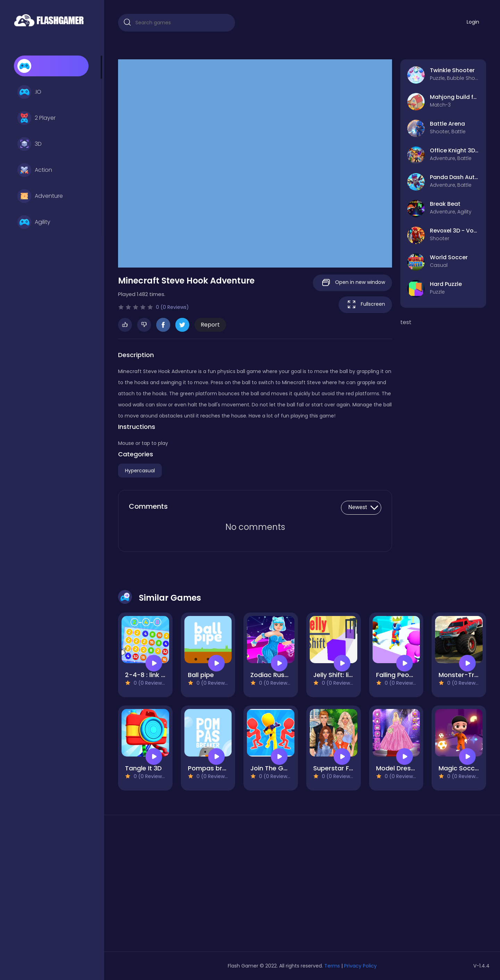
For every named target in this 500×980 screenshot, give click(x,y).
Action (35, 170)
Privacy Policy (360, 966)
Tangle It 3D (143, 768)
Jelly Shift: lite (334, 675)
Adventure (40, 196)
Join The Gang (273, 768)
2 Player (36, 118)
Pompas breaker (214, 768)
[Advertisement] (177, 886)
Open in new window (352, 283)
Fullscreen (365, 305)
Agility (34, 222)
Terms (332, 966)
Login (473, 22)
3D (30, 144)
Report (210, 325)
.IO (29, 92)
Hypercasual (140, 471)
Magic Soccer (460, 768)
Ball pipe (201, 675)
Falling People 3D (402, 675)
